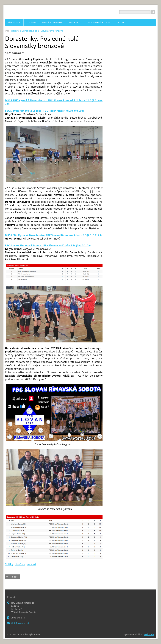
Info (7, 31)
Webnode (149, 634)
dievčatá (20, 564)
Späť (15, 577)
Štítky (9, 564)
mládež (32, 564)
